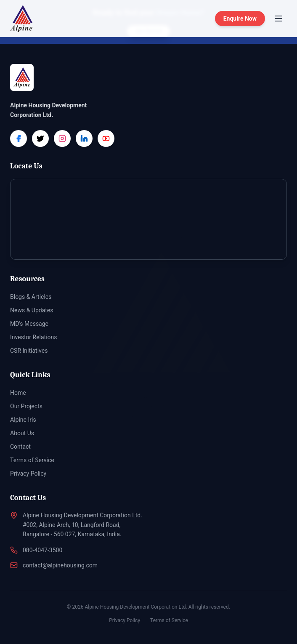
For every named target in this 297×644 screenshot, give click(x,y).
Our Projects (26, 406)
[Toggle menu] (278, 19)
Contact (20, 447)
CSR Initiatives (29, 351)
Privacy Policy (28, 474)
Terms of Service (32, 460)
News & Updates (32, 310)
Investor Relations (34, 337)
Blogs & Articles (31, 297)
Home (18, 393)
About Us (22, 433)
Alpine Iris (23, 420)
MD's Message (29, 324)
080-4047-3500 (42, 550)
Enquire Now (240, 19)
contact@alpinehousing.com (60, 565)
